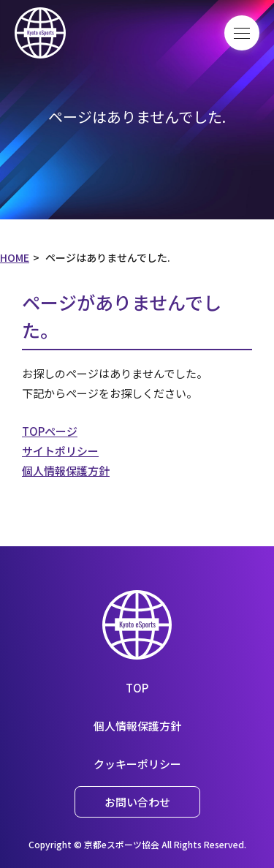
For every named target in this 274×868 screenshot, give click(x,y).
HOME (15, 257)
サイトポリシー (60, 451)
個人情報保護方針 (66, 471)
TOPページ (50, 431)
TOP (137, 688)
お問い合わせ (137, 802)
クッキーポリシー (137, 764)
